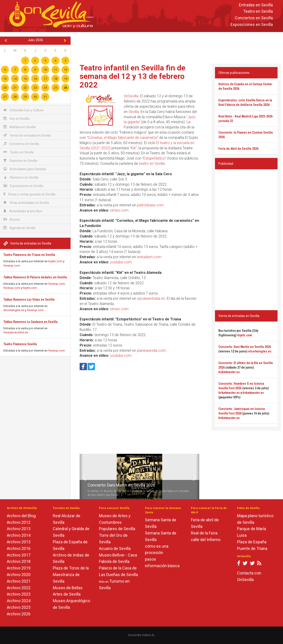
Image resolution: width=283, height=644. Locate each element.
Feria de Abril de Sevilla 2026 (238, 149)
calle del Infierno (206, 540)
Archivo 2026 (19, 614)
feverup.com (12, 266)
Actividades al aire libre (23, 211)
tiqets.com (55, 261)
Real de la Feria (204, 533)
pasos (150, 559)
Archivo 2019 (19, 568)
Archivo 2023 (19, 594)
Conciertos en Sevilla (254, 18)
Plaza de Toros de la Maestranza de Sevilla (71, 575)
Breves (12, 219)
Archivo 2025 (19, 607)
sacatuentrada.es (151, 298)
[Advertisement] (177, 47)
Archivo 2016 (19, 548)
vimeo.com (119, 210)
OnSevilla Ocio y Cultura (23, 110)
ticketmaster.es (229, 372)
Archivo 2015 (19, 542)
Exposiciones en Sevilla (252, 24)
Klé (133, 148)
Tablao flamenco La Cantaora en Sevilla (30, 322)
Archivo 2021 (19, 581)
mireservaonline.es (16, 332)
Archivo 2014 (19, 535)
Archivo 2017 (19, 555)
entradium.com (149, 257)
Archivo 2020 (19, 575)
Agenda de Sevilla (19, 228)
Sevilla (134, 112)
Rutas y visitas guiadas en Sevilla (29, 194)
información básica (162, 566)
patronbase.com (150, 205)
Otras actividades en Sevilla (26, 203)
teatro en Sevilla (152, 163)
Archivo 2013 (19, 529)
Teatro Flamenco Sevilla (20, 344)
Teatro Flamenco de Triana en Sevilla (29, 255)
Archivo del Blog (21, 516)
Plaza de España (252, 542)
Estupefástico (154, 158)
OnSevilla (131, 96)
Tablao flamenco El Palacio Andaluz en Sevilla (35, 277)
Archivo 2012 (19, 522)
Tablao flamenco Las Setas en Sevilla (29, 300)
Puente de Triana (252, 548)
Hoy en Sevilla (16, 119)
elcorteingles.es (14, 310)
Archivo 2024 (19, 601)
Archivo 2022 (19, 588)
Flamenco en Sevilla (21, 177)
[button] (81, 477)
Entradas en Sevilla (256, 5)
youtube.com (121, 262)
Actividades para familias (25, 169)
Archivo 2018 (19, 561)
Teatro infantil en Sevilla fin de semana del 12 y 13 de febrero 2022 (133, 76)
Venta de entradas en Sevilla (27, 135)
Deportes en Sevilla (20, 161)
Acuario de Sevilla (115, 548)
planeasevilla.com (151, 351)
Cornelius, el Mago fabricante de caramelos (123, 138)
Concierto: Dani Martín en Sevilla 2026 (121, 485)
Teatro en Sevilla (258, 11)
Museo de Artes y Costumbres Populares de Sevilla (117, 522)
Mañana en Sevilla (20, 127)
